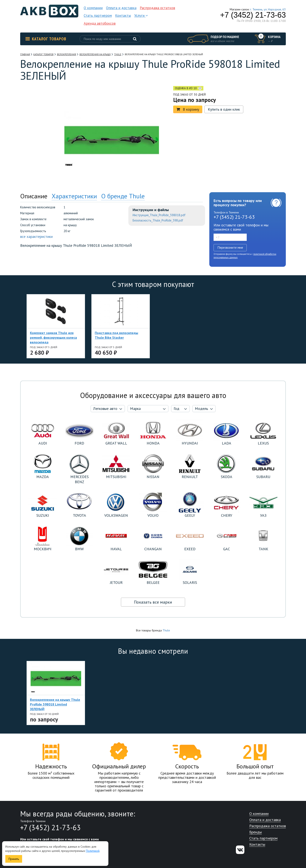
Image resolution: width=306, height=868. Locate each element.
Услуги (141, 16)
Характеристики (74, 196)
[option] (39, 112)
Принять (14, 859)
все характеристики (36, 236)
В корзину (188, 109)
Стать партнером (98, 16)
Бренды (256, 832)
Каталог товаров (46, 39)
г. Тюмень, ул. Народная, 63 (268, 9)
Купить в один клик (224, 109)
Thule (166, 630)
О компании (93, 8)
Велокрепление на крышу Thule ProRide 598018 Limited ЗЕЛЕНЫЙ (55, 704)
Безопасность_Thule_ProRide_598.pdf (158, 220)
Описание (34, 196)
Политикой (93, 851)
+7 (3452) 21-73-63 (253, 15)
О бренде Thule (123, 196)
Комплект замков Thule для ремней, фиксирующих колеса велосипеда (53, 337)
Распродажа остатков (157, 8)
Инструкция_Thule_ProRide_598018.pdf (159, 215)
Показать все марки (153, 602)
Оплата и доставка (121, 8)
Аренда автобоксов (100, 23)
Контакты (123, 16)
